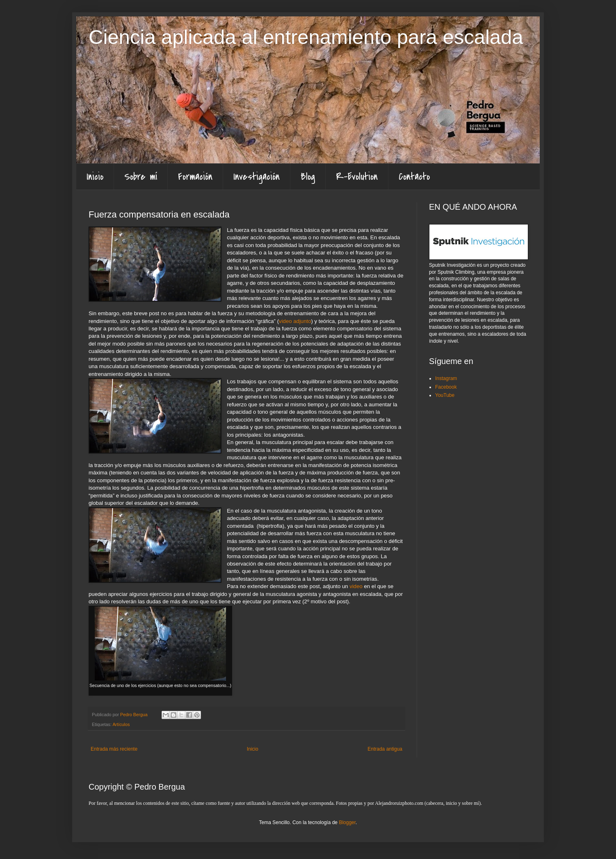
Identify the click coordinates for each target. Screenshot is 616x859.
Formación (195, 177)
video (356, 586)
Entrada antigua (385, 749)
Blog (308, 177)
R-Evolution (357, 177)
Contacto (414, 177)
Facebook (446, 387)
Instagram (446, 378)
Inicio (95, 177)
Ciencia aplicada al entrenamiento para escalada (306, 37)
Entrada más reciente (114, 749)
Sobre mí (141, 177)
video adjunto (295, 321)
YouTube (445, 395)
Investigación (257, 177)
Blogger (347, 822)
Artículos (121, 724)
